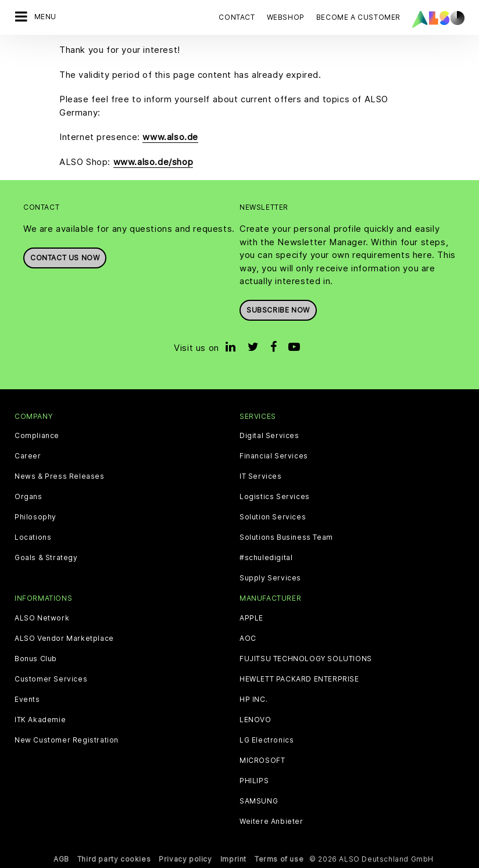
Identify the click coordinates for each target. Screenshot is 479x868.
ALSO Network (42, 618)
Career (28, 456)
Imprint (233, 859)
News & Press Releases (60, 476)
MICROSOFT (262, 761)
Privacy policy (185, 859)
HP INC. (253, 700)
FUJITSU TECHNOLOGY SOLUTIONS (306, 659)
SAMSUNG (259, 801)
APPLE (251, 618)
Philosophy (35, 517)
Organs (28, 497)
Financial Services (274, 456)
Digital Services (269, 436)
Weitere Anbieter (271, 822)
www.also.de (170, 137)
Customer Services (51, 679)
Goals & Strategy (46, 558)
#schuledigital (266, 558)
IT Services (261, 476)
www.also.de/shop (153, 162)
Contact (237, 17)
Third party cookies (114, 859)
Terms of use (279, 859)
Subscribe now (278, 310)
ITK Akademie (40, 720)
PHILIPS (254, 781)
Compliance (37, 436)
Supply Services (270, 578)
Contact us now (65, 258)
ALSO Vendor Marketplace (64, 639)
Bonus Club (36, 659)
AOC (248, 639)
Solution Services (273, 517)
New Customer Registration (67, 740)
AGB (61, 859)
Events (27, 700)
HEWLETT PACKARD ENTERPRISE (299, 679)
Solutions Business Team (286, 537)
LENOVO (255, 720)
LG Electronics (267, 740)
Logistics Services (275, 497)
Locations (33, 537)
